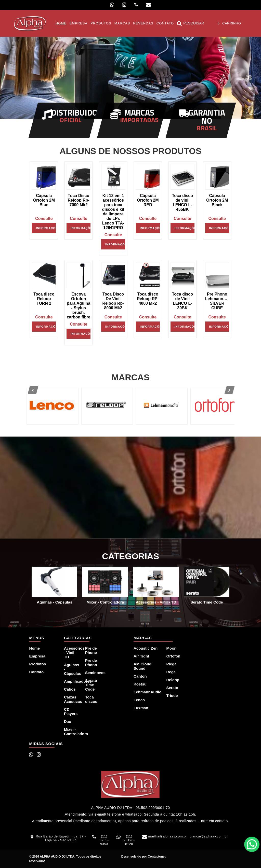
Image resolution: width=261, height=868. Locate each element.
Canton (140, 676)
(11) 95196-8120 (129, 840)
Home (34, 648)
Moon (171, 648)
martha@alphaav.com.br (168, 836)
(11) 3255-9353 (104, 840)
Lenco (139, 700)
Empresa (37, 656)
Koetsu (140, 684)
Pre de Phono (91, 663)
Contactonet (156, 857)
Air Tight (141, 656)
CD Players (71, 711)
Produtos (37, 664)
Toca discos (91, 699)
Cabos (70, 689)
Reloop (173, 680)
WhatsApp (252, 844)
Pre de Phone (91, 650)
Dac (68, 722)
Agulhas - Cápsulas (71, 669)
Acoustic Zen (146, 648)
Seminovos (93, 673)
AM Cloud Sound (142, 666)
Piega (171, 664)
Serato (172, 688)
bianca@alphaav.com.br (209, 836)
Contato (36, 672)
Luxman (141, 708)
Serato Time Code (91, 685)
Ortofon (173, 656)
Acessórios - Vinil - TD (71, 653)
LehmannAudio (147, 692)
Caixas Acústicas (71, 699)
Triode (172, 696)
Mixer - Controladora (71, 732)
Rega (171, 672)
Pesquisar (191, 23)
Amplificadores (71, 681)
